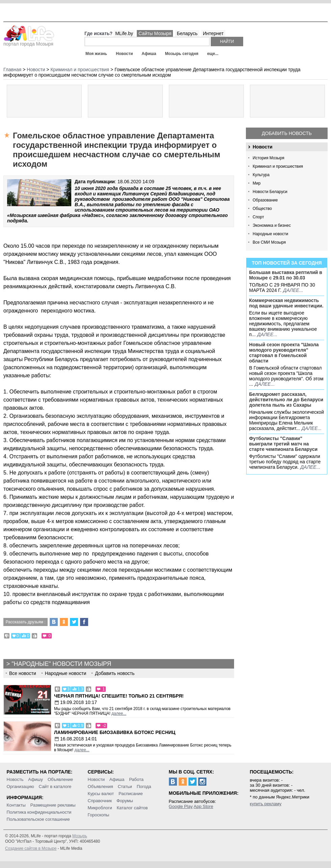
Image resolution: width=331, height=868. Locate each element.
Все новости (23, 673)
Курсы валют (101, 794)
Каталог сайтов (132, 808)
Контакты (16, 805)
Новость (15, 779)
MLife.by (124, 33)
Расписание (131, 794)
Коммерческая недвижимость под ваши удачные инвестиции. (286, 303)
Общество (262, 209)
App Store (203, 806)
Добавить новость (287, 133)
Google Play (181, 806)
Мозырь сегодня (182, 54)
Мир (257, 183)
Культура (261, 175)
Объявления (100, 786)
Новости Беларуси (270, 192)
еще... (213, 54)
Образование (265, 200)
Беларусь (187, 33)
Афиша (149, 54)
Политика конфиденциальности (39, 812)
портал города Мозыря (29, 42)
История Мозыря (269, 158)
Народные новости (270, 234)
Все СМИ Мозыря (269, 242)
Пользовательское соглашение (38, 819)
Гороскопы (99, 815)
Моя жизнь (96, 54)
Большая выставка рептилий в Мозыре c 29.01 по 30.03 (286, 275)
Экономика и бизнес (272, 225)
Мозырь (80, 836)
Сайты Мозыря (155, 33)
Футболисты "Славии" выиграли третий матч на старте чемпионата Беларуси (284, 444)
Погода (144, 786)
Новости (124, 54)
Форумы (125, 801)
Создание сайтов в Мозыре (31, 848)
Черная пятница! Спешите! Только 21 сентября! (119, 696)
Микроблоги (100, 808)
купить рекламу (266, 804)
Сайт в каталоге (55, 786)
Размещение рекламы (53, 805)
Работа (136, 779)
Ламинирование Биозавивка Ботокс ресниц (115, 732)
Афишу (35, 779)
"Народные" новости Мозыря (61, 664)
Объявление (60, 779)
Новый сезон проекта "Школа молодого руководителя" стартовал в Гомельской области (284, 353)
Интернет (213, 33)
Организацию (20, 786)
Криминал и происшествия (278, 166)
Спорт (258, 217)
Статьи (125, 786)
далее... (293, 290)
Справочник (100, 801)
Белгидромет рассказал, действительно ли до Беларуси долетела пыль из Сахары (286, 400)
